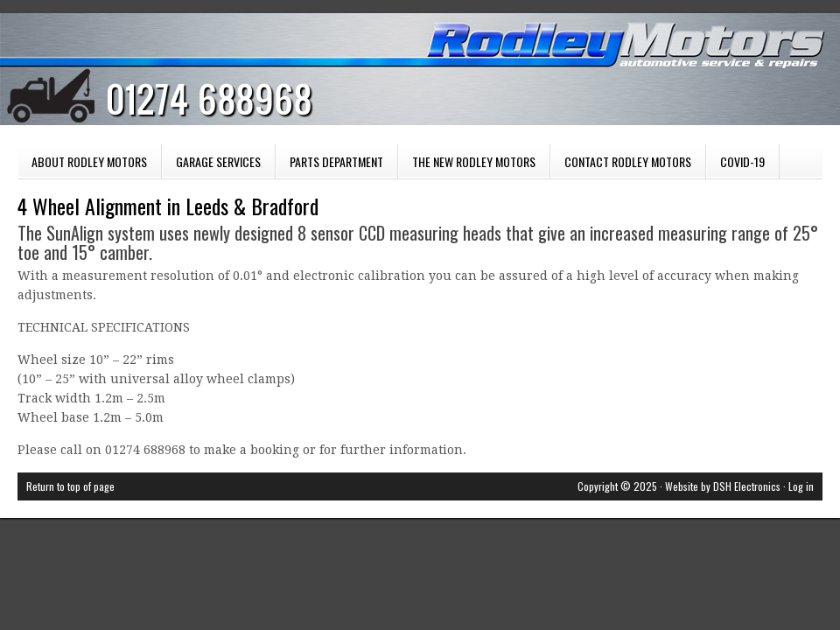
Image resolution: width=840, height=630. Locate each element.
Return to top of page (70, 486)
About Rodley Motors (89, 161)
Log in (801, 486)
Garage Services (211, 165)
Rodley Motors (402, 79)
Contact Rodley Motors (628, 161)
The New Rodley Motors (474, 161)
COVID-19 (742, 161)
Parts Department (329, 165)
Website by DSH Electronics (723, 486)
